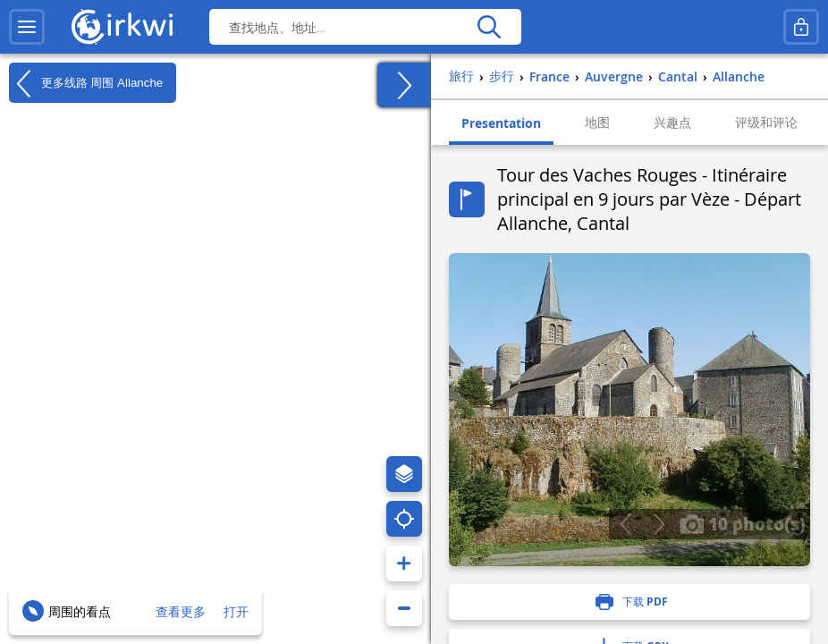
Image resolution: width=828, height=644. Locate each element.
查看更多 (181, 611)
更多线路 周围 (86, 83)
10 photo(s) (743, 523)
